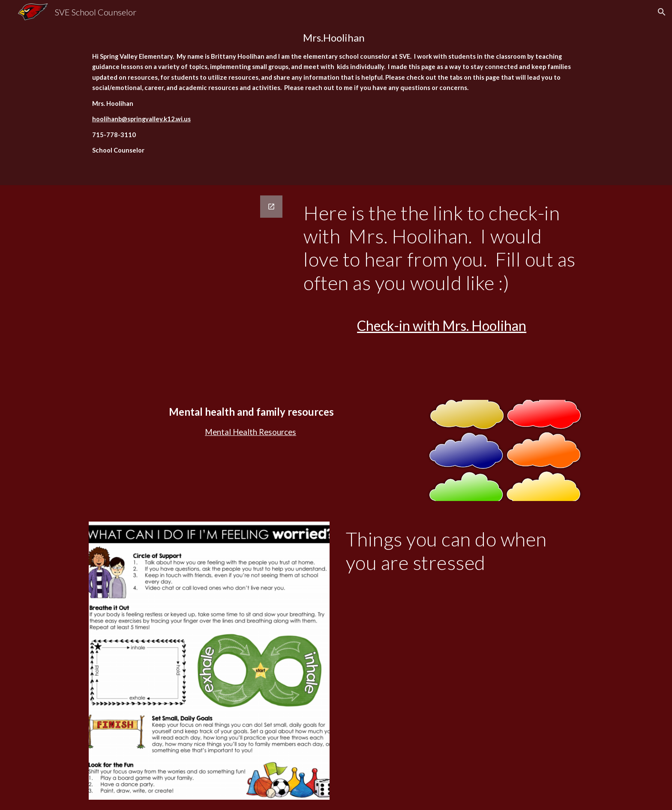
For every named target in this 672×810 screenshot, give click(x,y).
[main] (336, 93)
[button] (662, 12)
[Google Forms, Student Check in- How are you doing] (188, 250)
